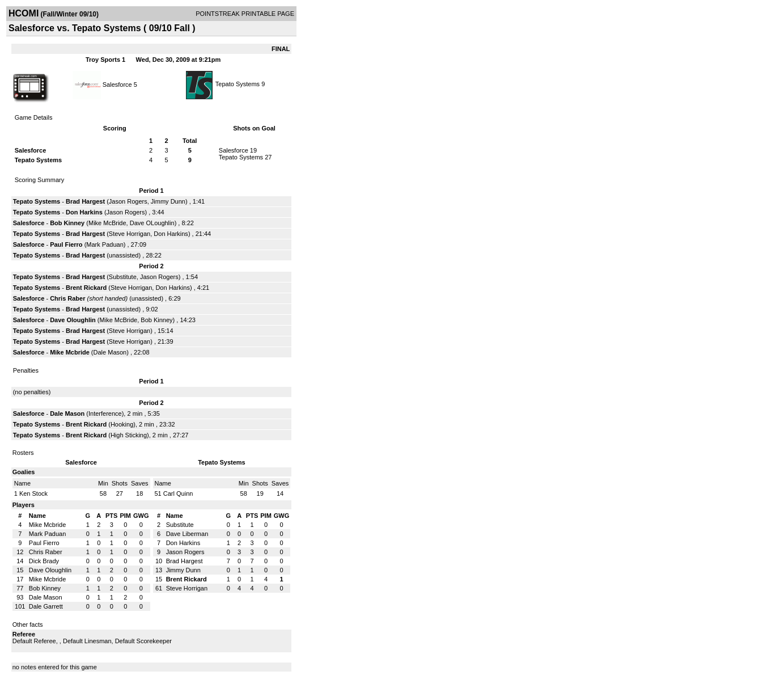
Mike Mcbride (70, 352)
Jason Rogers (128, 201)
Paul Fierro (66, 244)
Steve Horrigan (130, 234)
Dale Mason (110, 352)
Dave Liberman (187, 534)
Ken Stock (33, 493)
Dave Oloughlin (73, 320)
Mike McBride (107, 223)
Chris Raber (67, 298)
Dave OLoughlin (152, 223)
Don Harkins (84, 212)
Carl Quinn (178, 493)
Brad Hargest (85, 201)
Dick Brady (44, 561)
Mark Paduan (105, 244)
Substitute (123, 277)
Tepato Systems (238, 84)
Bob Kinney (67, 223)
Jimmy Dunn (168, 201)
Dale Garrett (46, 606)
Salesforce (117, 84)
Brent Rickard (86, 288)
